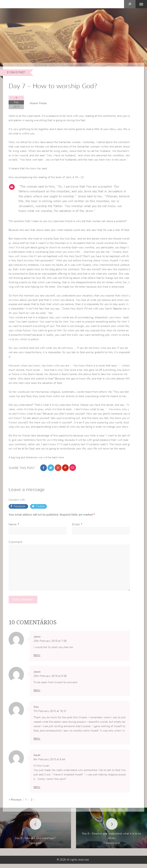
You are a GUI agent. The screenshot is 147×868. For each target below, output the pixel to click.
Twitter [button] (40, 509)
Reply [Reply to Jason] (37, 659)
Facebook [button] (20, 509)
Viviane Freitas (38, 103)
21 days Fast (16, 72)
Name (13, 527)
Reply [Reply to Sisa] (37, 743)
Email (76, 527)
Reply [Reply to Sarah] (37, 791)
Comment (15, 545)
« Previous (15, 804)
